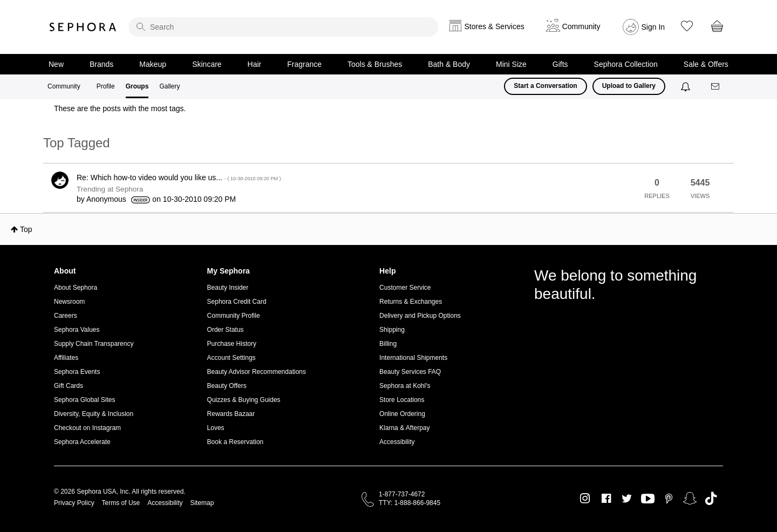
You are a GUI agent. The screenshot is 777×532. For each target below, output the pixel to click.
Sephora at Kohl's (405, 386)
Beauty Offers (227, 386)
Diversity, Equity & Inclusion (94, 414)
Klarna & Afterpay (404, 428)
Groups (137, 86)
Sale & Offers (706, 64)
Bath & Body (449, 64)
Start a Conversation (545, 86)
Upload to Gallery (629, 86)
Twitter (627, 499)
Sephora (83, 27)
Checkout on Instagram (87, 428)
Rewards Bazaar (231, 414)
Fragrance (304, 64)
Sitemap (202, 503)
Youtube (648, 499)
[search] (283, 27)
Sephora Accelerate (82, 442)
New (56, 64)
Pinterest (669, 499)
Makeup (153, 64)
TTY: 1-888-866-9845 (410, 503)
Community (64, 86)
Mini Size (511, 64)
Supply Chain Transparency (94, 344)
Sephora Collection (626, 64)
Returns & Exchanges (411, 302)
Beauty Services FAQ (410, 372)
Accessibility (397, 442)
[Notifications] (687, 86)
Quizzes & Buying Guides (244, 400)
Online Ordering (402, 414)
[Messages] (716, 87)
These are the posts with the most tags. (120, 108)
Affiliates (66, 358)
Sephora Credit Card (237, 302)
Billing (388, 344)
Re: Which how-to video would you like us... (179, 178)
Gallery (169, 86)
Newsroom (69, 302)
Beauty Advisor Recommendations (257, 372)
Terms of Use (121, 503)
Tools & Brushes (375, 64)
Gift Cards (69, 386)
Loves (216, 428)
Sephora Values (77, 330)
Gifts (560, 64)
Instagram (585, 499)
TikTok (711, 499)
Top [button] (26, 229)
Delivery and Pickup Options (420, 316)
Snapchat (690, 499)
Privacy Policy (74, 503)
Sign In (653, 27)
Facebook (606, 499)
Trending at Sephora (110, 189)
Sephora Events (77, 372)
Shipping (392, 330)
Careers (66, 316)
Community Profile (234, 316)
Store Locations (402, 400)
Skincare (207, 64)
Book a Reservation (236, 442)
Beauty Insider (228, 288)
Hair (255, 64)
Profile (106, 86)
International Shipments (413, 358)
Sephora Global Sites (84, 400)
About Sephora (76, 288)
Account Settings (231, 358)
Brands (101, 64)
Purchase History (232, 344)
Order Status (226, 330)
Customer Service (405, 288)
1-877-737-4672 (402, 494)
